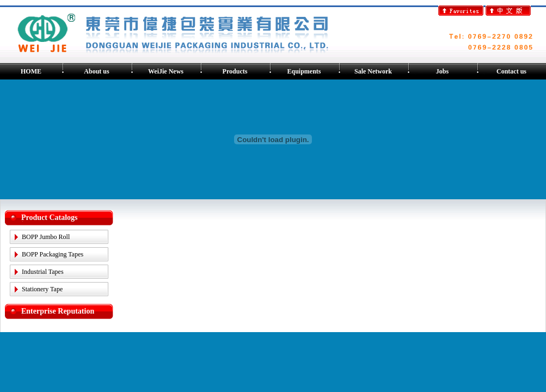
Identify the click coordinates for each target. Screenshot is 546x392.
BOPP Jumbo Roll (46, 237)
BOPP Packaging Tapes (53, 254)
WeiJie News (166, 71)
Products (235, 71)
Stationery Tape (42, 289)
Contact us (511, 71)
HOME (31, 71)
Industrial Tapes (43, 272)
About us (96, 71)
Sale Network (373, 71)
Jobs (442, 71)
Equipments (304, 71)
